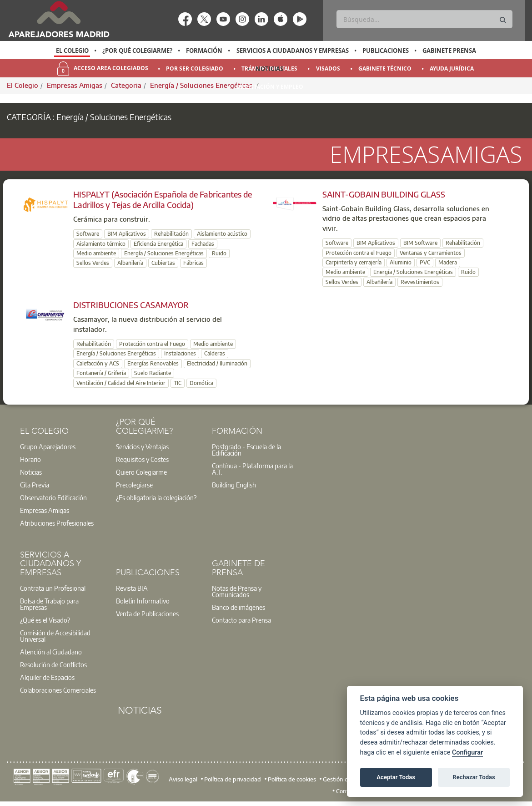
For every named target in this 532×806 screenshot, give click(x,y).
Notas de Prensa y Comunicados (237, 591)
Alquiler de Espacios (47, 677)
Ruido (219, 253)
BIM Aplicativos (127, 234)
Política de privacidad (233, 779)
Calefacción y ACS (98, 363)
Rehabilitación (171, 234)
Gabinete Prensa (449, 51)
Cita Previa (35, 485)
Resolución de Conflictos (53, 664)
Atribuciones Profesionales (57, 523)
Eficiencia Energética (158, 244)
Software (88, 234)
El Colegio (72, 51)
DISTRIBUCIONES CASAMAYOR (131, 305)
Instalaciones (180, 353)
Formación (204, 51)
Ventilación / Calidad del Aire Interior (121, 383)
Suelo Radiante (153, 373)
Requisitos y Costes (142, 459)
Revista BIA (132, 588)
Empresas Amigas (45, 510)
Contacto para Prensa (241, 620)
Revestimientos (420, 282)
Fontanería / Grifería (101, 373)
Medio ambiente (96, 253)
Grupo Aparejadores (48, 446)
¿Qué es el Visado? (45, 620)
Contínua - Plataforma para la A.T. (252, 469)
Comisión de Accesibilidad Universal (55, 636)
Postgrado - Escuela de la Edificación (246, 450)
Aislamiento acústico (222, 234)
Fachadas (203, 244)
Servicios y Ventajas (142, 446)
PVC (425, 262)
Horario (30, 459)
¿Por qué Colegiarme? (137, 51)
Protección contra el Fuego (359, 253)
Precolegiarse (134, 485)
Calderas (215, 353)
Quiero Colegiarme (141, 472)
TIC (178, 383)
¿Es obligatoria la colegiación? (156, 497)
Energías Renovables (153, 363)
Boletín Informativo (143, 601)
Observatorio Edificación (53, 497)
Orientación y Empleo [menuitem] (270, 87)
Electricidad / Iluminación (217, 363)
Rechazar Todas (474, 777)
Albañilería (130, 263)
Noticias (269, 69)
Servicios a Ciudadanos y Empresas (293, 51)
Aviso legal (183, 779)
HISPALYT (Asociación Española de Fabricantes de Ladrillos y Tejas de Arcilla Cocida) (163, 199)
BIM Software (420, 243)
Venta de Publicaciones (147, 613)
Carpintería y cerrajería (354, 262)
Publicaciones (386, 51)
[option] (72, 51)
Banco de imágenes (238, 607)
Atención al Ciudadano (51, 652)
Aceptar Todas (396, 777)
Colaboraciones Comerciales (58, 690)
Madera (448, 262)
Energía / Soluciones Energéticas (164, 253)
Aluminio (401, 262)
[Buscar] (424, 19)
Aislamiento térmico (101, 244)
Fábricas (193, 263)
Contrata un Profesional (53, 588)
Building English (234, 485)
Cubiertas (163, 263)
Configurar (467, 753)
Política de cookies (292, 779)
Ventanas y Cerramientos (431, 253)
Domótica (201, 383)
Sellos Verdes (93, 263)
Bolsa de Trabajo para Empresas (49, 604)
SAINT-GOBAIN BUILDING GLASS (384, 194)
